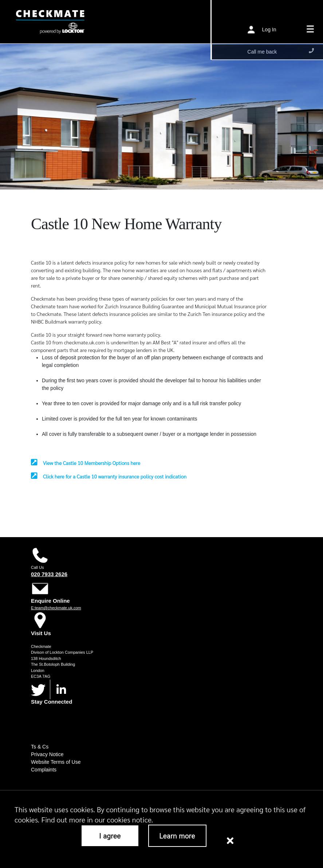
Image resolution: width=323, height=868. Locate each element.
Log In (269, 29)
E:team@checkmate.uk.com (56, 608)
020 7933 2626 (49, 574)
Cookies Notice (257, 816)
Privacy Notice (47, 754)
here (299, 804)
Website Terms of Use (56, 762)
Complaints (44, 770)
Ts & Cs (40, 747)
